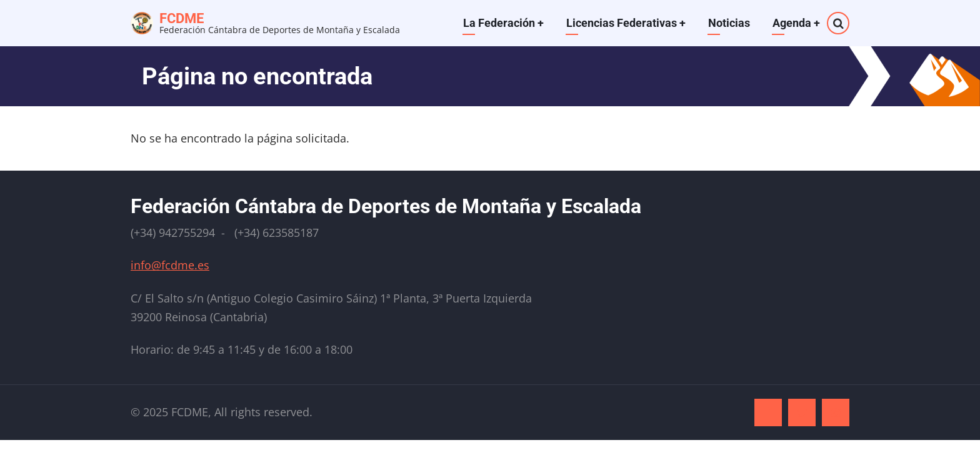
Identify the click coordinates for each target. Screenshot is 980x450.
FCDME (182, 18)
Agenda (796, 23)
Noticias (729, 23)
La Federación (503, 23)
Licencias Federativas (626, 23)
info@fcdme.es (170, 265)
